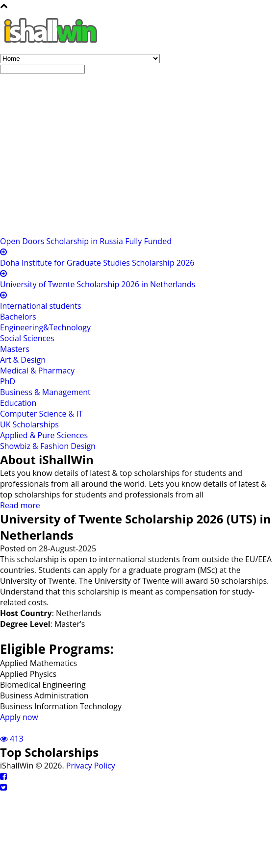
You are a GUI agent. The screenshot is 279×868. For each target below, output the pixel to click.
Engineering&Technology (45, 327)
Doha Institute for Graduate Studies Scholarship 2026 (97, 263)
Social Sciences (27, 338)
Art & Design (23, 360)
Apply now (19, 717)
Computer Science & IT (41, 414)
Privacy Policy (91, 766)
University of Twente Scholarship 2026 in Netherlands (98, 284)
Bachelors (18, 317)
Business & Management (45, 392)
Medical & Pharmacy (37, 371)
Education (18, 403)
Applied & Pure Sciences (44, 435)
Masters (15, 349)
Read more (20, 505)
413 (12, 739)
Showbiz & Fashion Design (48, 446)
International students (41, 306)
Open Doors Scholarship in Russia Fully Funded (86, 241)
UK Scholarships (29, 424)
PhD (8, 381)
